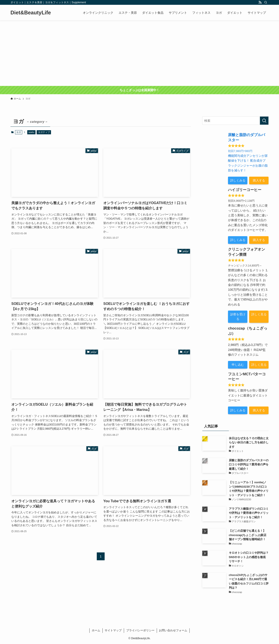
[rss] (260, 2)
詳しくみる (238, 180)
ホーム (96, 630)
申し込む (238, 365)
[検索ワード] (235, 121)
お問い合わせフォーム (173, 630)
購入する (259, 180)
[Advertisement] (139, 53)
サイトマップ (113, 630)
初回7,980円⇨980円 (240, 151)
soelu (31, 132)
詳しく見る (259, 314)
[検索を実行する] (264, 121)
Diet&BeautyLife (31, 13)
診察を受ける (238, 317)
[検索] (266, 2)
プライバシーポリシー (140, 630)
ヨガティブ (44, 132)
